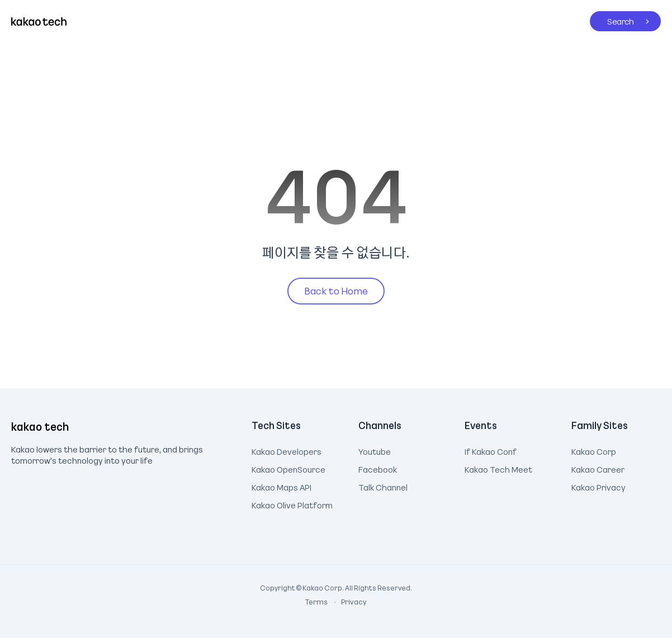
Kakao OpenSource (288, 468)
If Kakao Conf (491, 450)
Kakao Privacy (598, 486)
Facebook (378, 468)
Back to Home (336, 291)
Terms (317, 602)
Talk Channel (383, 486)
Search (612, 19)
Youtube (375, 450)
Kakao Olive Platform (292, 504)
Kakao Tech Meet (498, 468)
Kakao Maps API (281, 486)
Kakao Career (598, 468)
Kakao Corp (594, 450)
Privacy (348, 602)
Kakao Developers (287, 450)
